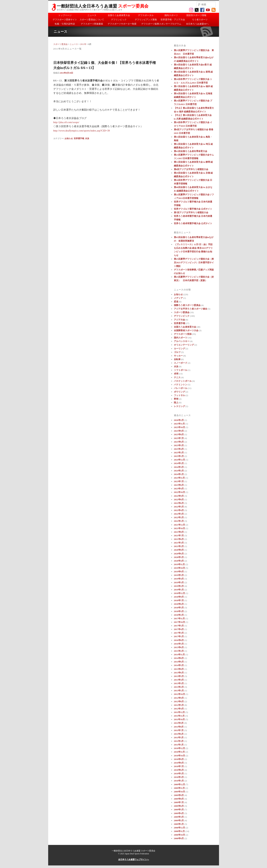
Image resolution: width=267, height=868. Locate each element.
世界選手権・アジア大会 (173, 20)
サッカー (178, 356)
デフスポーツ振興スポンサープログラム (161, 24)
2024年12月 (179, 460)
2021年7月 (179, 535)
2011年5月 (179, 737)
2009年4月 (179, 813)
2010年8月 (179, 763)
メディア (178, 298)
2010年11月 (179, 752)
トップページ (65, 15)
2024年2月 (179, 471)
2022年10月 (179, 492)
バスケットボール (183, 381)
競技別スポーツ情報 (196, 15)
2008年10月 (179, 835)
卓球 (176, 374)
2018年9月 (179, 597)
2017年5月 (179, 626)
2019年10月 (179, 568)
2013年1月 (179, 691)
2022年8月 (179, 499)
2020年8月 (179, 550)
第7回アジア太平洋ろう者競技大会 (191, 212)
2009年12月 (179, 784)
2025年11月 (179, 424)
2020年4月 (179, 561)
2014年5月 (179, 665)
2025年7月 (179, 438)
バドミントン (181, 385)
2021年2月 (179, 546)
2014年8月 (179, 658)
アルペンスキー (182, 341)
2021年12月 (179, 525)
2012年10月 (179, 694)
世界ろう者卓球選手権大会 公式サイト (193, 223)
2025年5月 (179, 445)
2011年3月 (179, 741)
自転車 (177, 359)
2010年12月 (179, 748)
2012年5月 (179, 705)
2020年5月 (179, 557)
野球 (176, 399)
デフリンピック (119, 20)
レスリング (179, 406)
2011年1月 (179, 745)
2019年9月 (179, 572)
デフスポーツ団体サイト (65, 20)
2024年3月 (179, 467)
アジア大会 (179, 320)
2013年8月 (179, 669)
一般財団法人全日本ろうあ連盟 (103, 6)
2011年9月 (179, 723)
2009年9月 (179, 795)
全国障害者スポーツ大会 (186, 330)
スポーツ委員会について (92, 20)
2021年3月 (179, 543)
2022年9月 (179, 496)
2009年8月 (179, 799)
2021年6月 (179, 539)
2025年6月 (179, 442)
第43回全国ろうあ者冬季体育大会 (191, 151)
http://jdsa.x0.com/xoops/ (66, 122)
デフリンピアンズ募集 (146, 20)
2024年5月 (179, 463)
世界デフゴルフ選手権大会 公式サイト (193, 209)
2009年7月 (179, 802)
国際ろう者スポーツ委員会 (187, 305)
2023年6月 (179, 485)
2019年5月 (179, 575)
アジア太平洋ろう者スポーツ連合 (191, 309)
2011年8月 (179, 727)
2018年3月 (179, 611)
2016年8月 (179, 640)
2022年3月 (179, 514)
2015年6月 (179, 647)
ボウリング (179, 392)
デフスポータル (146, 15)
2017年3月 (179, 633)
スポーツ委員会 (60, 44)
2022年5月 (179, 507)
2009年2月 (179, 820)
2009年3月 (179, 817)
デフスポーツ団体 (183, 334)
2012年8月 (179, 701)
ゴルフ (177, 352)
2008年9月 (179, 838)
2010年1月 (179, 781)
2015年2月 (179, 651)
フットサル (179, 395)
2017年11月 (179, 618)
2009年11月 (179, 788)
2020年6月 (179, 554)
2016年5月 (179, 644)
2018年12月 (179, 593)
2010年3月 (179, 777)
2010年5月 (179, 774)
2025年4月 (179, 449)
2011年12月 (179, 712)
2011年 (83, 44)
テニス (177, 377)
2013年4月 (179, 680)
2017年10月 (179, 622)
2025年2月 (179, 453)
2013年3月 (179, 683)
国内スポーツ (171, 15)
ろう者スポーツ (200, 20)
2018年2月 (179, 615)
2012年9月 (179, 698)
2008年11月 (179, 831)
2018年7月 (179, 600)
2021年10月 (179, 528)
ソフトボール (181, 370)
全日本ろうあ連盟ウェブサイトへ (134, 859)
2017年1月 (179, 636)
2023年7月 (179, 481)
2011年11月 (179, 716)
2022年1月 (179, 521)
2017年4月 (179, 629)
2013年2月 (179, 687)
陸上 (176, 403)
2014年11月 (179, 654)
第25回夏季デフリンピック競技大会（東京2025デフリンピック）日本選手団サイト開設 (194, 262)
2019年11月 (179, 564)
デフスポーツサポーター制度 (122, 24)
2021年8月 (179, 532)
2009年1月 (179, 824)
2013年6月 (179, 673)
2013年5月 (179, 676)
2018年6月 (179, 604)
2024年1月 (179, 474)
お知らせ (69, 138)
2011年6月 (179, 734)
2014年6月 (179, 662)
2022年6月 (179, 503)
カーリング (179, 349)
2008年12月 (179, 828)
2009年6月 (179, 806)
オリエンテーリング (184, 345)
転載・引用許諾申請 (65, 24)
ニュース (92, 15)
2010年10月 (179, 756)
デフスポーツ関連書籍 (92, 24)
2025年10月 (179, 427)
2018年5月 (179, 608)
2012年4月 (179, 709)
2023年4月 (179, 489)
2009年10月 (179, 792)
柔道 (176, 302)
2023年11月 (179, 478)
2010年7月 (179, 766)
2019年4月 (179, 579)
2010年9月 (179, 759)
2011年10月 (179, 719)
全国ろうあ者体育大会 (119, 15)
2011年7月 (179, 730)
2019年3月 (179, 582)
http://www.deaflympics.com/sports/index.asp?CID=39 (82, 131)
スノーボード (181, 363)
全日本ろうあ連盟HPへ (197, 24)
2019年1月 (179, 590)
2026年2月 (179, 420)
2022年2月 (179, 517)
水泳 (87, 138)
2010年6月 (179, 770)
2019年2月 (179, 586)
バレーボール (181, 388)
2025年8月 (179, 434)
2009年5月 (179, 810)
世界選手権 (79, 138)
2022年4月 (179, 510)
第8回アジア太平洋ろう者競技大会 (191, 169)
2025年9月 (179, 431)
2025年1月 (179, 456)
